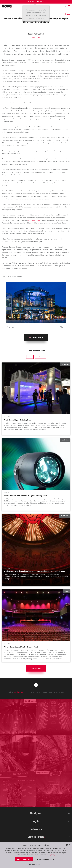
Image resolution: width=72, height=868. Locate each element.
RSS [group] (67, 14)
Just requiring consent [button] (46, 859)
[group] (36, 338)
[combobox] (67, 845)
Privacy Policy (51, 855)
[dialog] (36, 855)
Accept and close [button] (24, 859)
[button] (36, 864)
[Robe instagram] (36, 685)
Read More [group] (36, 668)
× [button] (70, 845)
